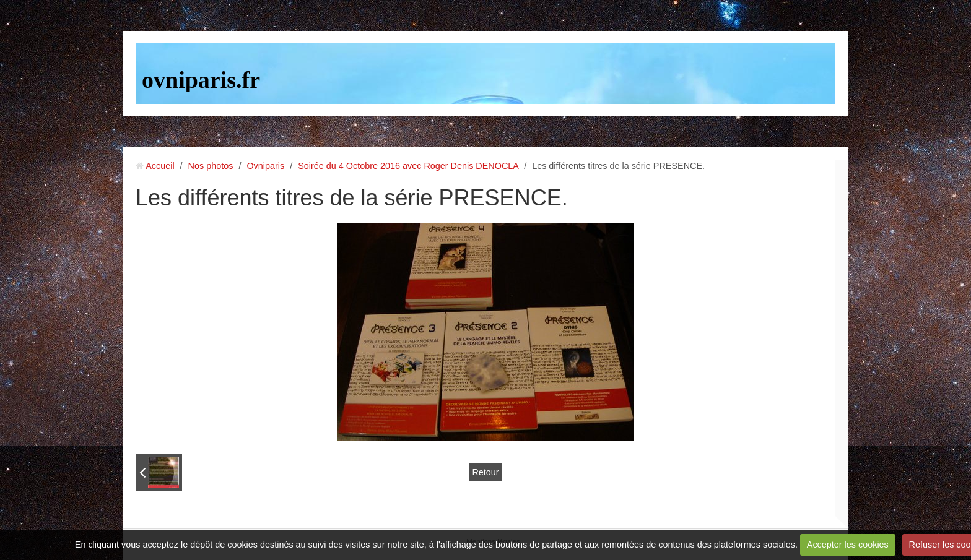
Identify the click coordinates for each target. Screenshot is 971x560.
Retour (485, 472)
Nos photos (211, 166)
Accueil (160, 166)
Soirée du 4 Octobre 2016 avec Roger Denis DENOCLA (408, 166)
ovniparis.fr (201, 80)
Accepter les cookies (848, 545)
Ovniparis (265, 166)
